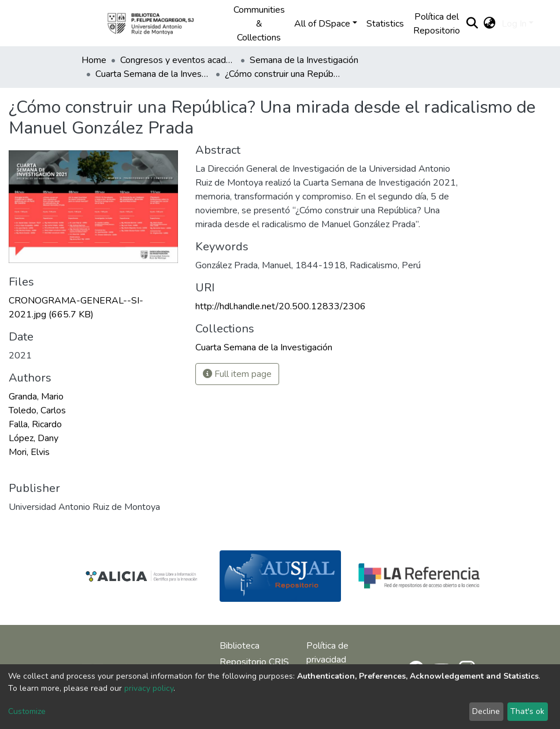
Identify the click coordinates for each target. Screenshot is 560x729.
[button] (490, 24)
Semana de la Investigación (304, 60)
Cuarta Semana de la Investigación (153, 74)
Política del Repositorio (437, 24)
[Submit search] (472, 24)
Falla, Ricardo (35, 424)
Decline (486, 711)
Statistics (385, 24)
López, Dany (34, 438)
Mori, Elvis (29, 452)
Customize (27, 711)
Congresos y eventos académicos (178, 60)
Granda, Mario (36, 397)
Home (94, 60)
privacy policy (149, 688)
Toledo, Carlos (37, 410)
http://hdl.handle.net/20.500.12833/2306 (281, 306)
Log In (514, 24)
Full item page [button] (237, 374)
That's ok (527, 711)
